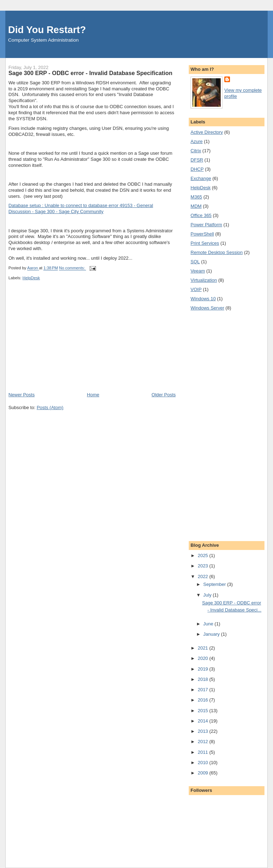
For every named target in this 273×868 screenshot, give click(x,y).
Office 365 (201, 215)
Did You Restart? (47, 30)
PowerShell (202, 234)
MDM (196, 206)
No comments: (73, 268)
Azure (197, 141)
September (215, 584)
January (212, 634)
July (208, 595)
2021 (204, 648)
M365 (196, 197)
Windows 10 (203, 299)
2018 (204, 679)
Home (93, 395)
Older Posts (164, 395)
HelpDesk (31, 278)
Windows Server (207, 308)
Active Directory (207, 132)
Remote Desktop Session (217, 252)
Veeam (198, 271)
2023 (204, 566)
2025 (204, 555)
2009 (204, 773)
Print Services (205, 243)
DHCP (197, 169)
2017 (204, 690)
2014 (204, 721)
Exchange (201, 178)
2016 (204, 700)
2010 (204, 763)
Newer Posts (22, 395)
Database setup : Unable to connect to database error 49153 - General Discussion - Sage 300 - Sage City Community (81, 208)
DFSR (197, 160)
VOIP (196, 289)
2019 (204, 669)
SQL (195, 262)
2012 (204, 742)
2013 (204, 731)
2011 (204, 752)
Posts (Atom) (50, 407)
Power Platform (206, 225)
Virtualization (204, 280)
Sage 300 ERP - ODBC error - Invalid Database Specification (90, 73)
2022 (204, 576)
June (209, 624)
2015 (204, 711)
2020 (204, 658)
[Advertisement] (62, 342)
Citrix (196, 151)
